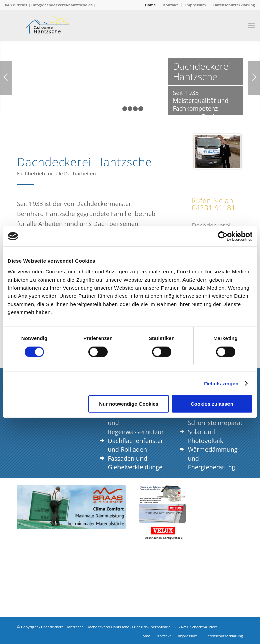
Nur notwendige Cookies (129, 404)
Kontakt (170, 5)
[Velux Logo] (162, 532)
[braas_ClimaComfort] (71, 507)
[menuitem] (151, 5)
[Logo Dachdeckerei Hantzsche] (48, 25)
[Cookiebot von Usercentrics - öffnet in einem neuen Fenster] (223, 236)
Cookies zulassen (212, 404)
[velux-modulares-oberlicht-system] (162, 513)
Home (150, 5)
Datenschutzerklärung (234, 5)
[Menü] (251, 25)
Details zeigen (221, 383)
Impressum (196, 5)
